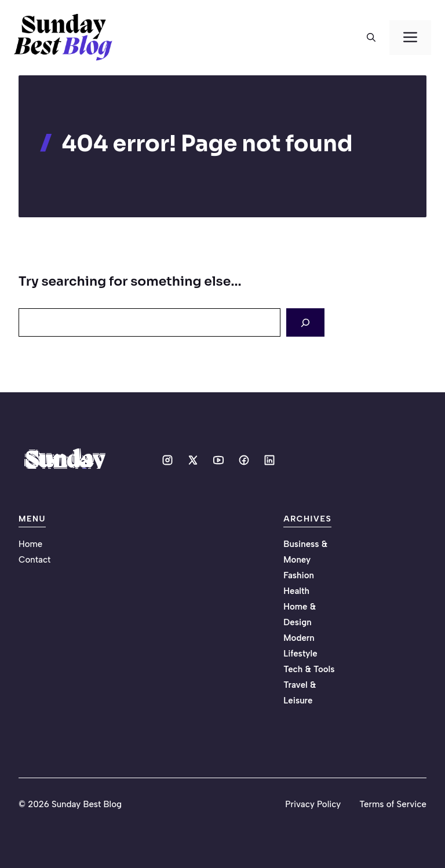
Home (30, 544)
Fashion (299, 575)
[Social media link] (167, 460)
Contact (34, 560)
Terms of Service (393, 804)
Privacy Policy (313, 804)
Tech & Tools (309, 669)
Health (296, 591)
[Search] (305, 322)
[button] (371, 38)
